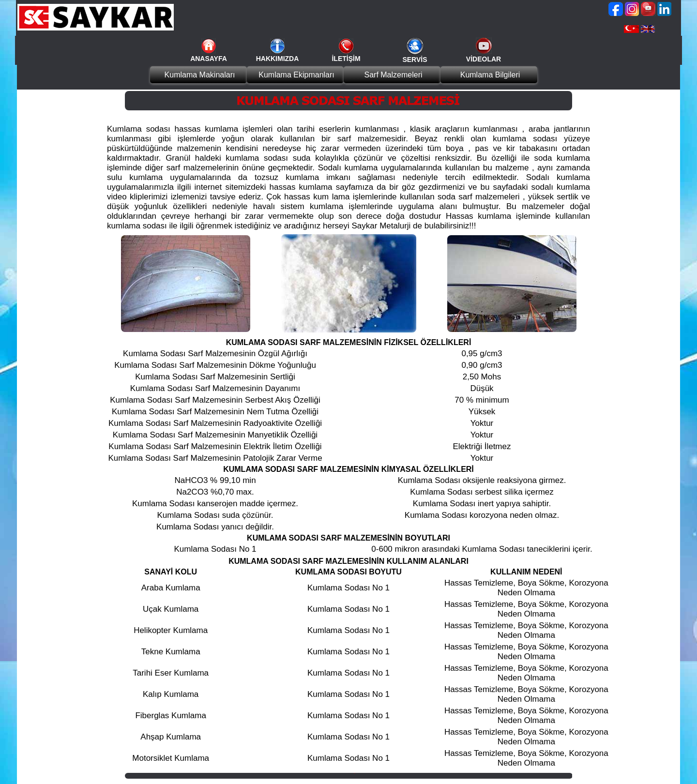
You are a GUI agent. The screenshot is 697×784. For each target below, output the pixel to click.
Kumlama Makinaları (200, 75)
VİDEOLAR (484, 59)
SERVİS (415, 60)
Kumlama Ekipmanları (296, 75)
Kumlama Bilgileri (490, 75)
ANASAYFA (209, 59)
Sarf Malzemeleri (393, 75)
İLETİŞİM (346, 59)
